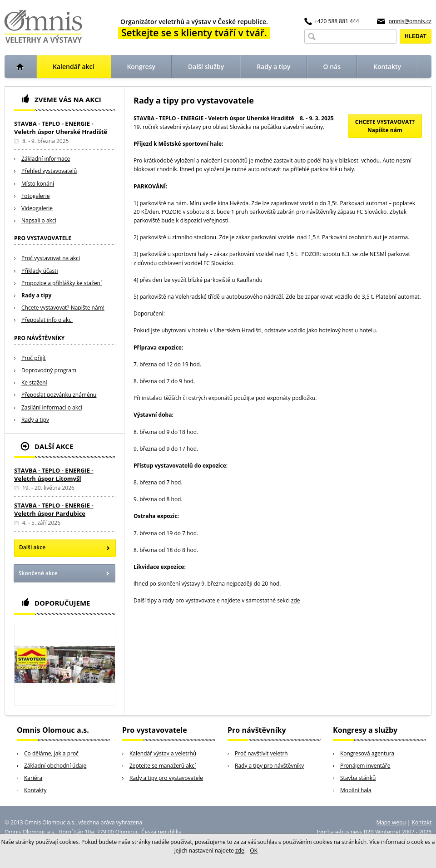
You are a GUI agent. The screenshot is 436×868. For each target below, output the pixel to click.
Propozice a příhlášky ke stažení (62, 283)
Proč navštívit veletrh (261, 753)
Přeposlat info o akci (47, 320)
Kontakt (422, 822)
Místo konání (38, 184)
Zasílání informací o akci (52, 407)
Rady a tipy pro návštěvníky (269, 766)
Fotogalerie (36, 196)
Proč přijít (34, 358)
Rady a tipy (36, 295)
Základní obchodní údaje (55, 766)
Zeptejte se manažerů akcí (163, 766)
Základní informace (46, 159)
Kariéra (33, 778)
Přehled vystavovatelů (49, 171)
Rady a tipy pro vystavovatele (166, 778)
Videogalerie (37, 208)
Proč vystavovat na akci (51, 258)
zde (296, 600)
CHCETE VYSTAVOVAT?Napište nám (385, 126)
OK (254, 851)
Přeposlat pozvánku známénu (59, 395)
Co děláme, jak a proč (51, 753)
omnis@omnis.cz (410, 21)
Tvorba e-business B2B (345, 832)
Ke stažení (34, 382)
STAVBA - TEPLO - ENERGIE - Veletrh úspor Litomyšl (54, 474)
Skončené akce (38, 573)
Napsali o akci (39, 220)
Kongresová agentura (367, 753)
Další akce (32, 547)
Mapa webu (391, 822)
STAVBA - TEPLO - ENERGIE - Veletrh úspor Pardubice (54, 509)
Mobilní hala (356, 790)
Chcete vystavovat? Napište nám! (63, 308)
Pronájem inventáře (365, 766)
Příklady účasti (40, 271)
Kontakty (35, 790)
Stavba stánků (358, 778)
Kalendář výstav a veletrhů (163, 753)
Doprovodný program (49, 370)
